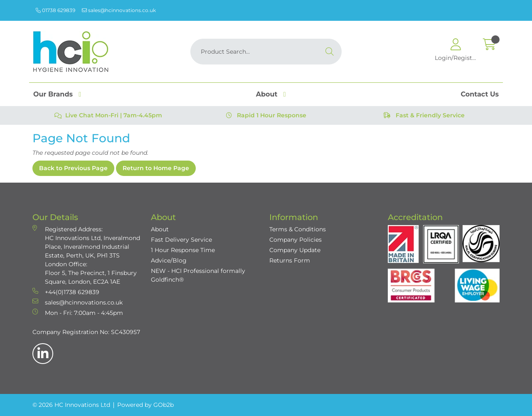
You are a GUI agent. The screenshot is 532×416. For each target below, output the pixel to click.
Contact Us (480, 94)
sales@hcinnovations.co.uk (119, 10)
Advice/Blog (169, 260)
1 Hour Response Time (183, 250)
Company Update (295, 250)
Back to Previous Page (73, 168)
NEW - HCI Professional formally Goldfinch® (198, 275)
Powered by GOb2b (145, 405)
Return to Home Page (156, 168)
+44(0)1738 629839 (66, 292)
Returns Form (290, 260)
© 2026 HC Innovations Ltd (71, 405)
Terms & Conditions (298, 229)
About (267, 94)
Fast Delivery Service (181, 240)
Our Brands (53, 94)
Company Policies (296, 240)
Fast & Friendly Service (424, 115)
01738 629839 (55, 10)
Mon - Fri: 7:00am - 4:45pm (78, 313)
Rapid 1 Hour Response (266, 115)
